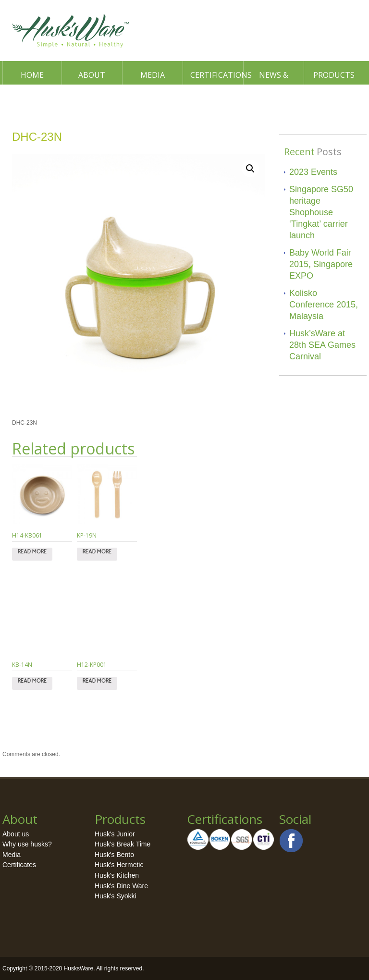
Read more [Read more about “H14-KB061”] (32, 554)
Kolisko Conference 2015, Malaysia (324, 305)
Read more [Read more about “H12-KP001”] (97, 683)
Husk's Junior (115, 834)
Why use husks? (27, 844)
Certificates (19, 865)
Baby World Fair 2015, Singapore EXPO (321, 264)
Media (153, 75)
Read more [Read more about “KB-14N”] (32, 683)
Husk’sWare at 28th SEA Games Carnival (322, 345)
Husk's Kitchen (117, 875)
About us (16, 834)
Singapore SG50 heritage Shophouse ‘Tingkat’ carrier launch (321, 212)
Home (32, 75)
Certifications (217, 75)
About (92, 75)
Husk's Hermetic (119, 865)
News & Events (274, 77)
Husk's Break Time (123, 844)
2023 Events (313, 172)
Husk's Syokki (116, 896)
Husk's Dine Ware (121, 886)
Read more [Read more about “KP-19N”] (97, 554)
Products (334, 75)
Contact (33, 98)
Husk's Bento (114, 855)
